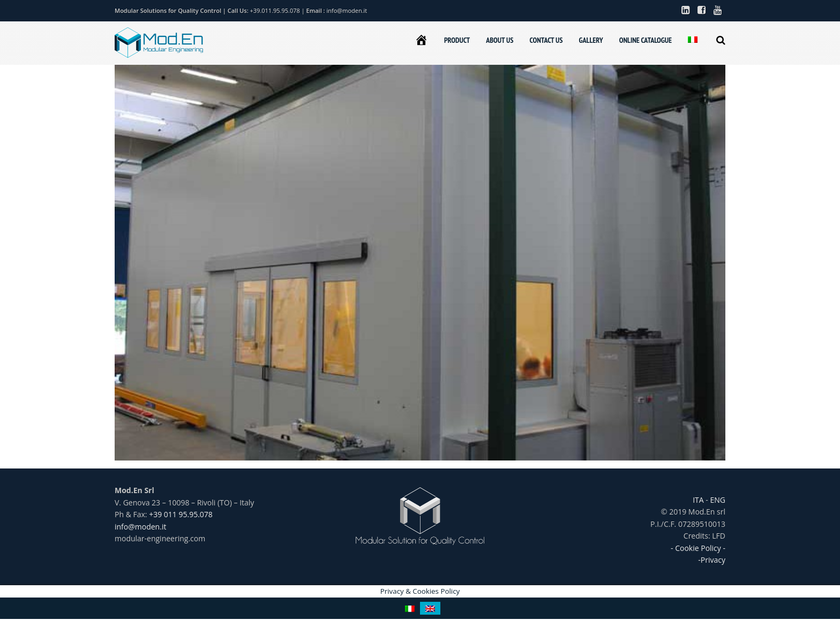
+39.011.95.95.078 (276, 10)
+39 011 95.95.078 (181, 514)
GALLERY (591, 40)
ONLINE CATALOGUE (646, 40)
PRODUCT (457, 40)
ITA (699, 500)
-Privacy (712, 560)
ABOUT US (500, 40)
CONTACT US (546, 40)
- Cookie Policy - (698, 548)
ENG (717, 500)
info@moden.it (347, 10)
